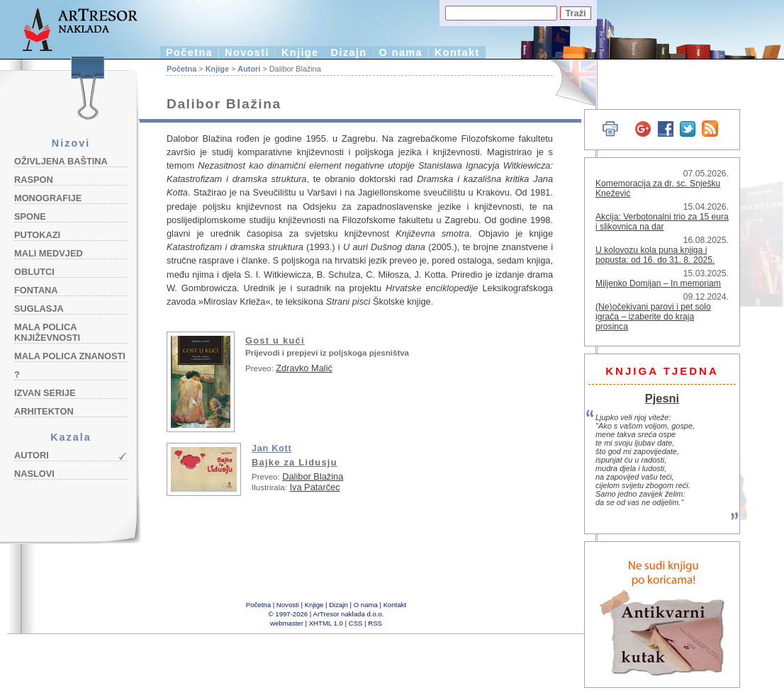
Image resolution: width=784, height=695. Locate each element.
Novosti (247, 52)
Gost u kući (275, 340)
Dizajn (349, 52)
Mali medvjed (49, 253)
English (567, 83)
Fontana (36, 290)
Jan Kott (271, 448)
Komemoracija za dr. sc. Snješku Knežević (658, 188)
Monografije (48, 198)
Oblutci (34, 272)
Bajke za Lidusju (295, 462)
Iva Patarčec (314, 487)
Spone (30, 216)
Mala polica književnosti (47, 332)
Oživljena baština (61, 161)
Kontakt (457, 52)
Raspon (34, 180)
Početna (189, 52)
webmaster (287, 623)
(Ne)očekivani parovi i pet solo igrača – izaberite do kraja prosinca (653, 317)
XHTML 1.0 (326, 623)
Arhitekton (44, 411)
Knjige (300, 52)
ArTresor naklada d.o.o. (349, 614)
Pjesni (662, 398)
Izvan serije (45, 393)
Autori (32, 455)
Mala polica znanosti (70, 356)
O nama (401, 52)
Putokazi (37, 235)
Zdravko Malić (304, 368)
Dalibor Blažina (313, 476)
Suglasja (39, 309)
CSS (356, 623)
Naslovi (34, 474)
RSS (375, 623)
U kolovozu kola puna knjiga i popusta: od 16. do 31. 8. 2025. (655, 255)
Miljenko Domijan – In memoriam (658, 283)
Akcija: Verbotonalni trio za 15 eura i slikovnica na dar (662, 222)
